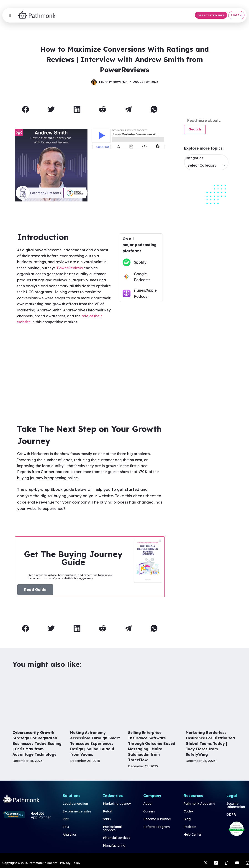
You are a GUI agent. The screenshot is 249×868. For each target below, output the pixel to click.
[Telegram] (128, 109)
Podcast (190, 827)
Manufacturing (114, 845)
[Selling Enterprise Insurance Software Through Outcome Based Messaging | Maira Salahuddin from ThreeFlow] (153, 699)
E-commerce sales (77, 811)
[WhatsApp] (154, 109)
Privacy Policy (70, 863)
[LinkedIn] (77, 109)
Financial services (117, 838)
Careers (149, 811)
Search (195, 129)
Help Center (193, 835)
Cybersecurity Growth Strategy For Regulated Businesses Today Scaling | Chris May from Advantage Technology (37, 743)
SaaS (107, 819)
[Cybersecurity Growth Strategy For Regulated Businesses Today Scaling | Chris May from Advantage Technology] (38, 699)
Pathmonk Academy (199, 804)
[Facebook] (26, 109)
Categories (194, 158)
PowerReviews (70, 268)
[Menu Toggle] (10, 15)
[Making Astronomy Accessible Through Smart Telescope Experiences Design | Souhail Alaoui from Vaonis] (96, 699)
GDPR (231, 815)
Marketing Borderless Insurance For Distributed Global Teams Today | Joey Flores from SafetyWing (210, 743)
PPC (66, 819)
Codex (189, 811)
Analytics (70, 835)
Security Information (236, 805)
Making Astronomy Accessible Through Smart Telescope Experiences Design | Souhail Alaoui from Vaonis (95, 743)
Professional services (112, 828)
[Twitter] (51, 109)
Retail (107, 811)
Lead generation (75, 804)
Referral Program (157, 827)
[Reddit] (103, 109)
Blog (187, 819)
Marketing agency (117, 804)
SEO (66, 827)
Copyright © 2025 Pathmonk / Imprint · (31, 863)
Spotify (140, 262)
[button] (211, 15)
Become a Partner (157, 819)
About (148, 804)
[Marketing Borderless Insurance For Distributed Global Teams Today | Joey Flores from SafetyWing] (211, 699)
